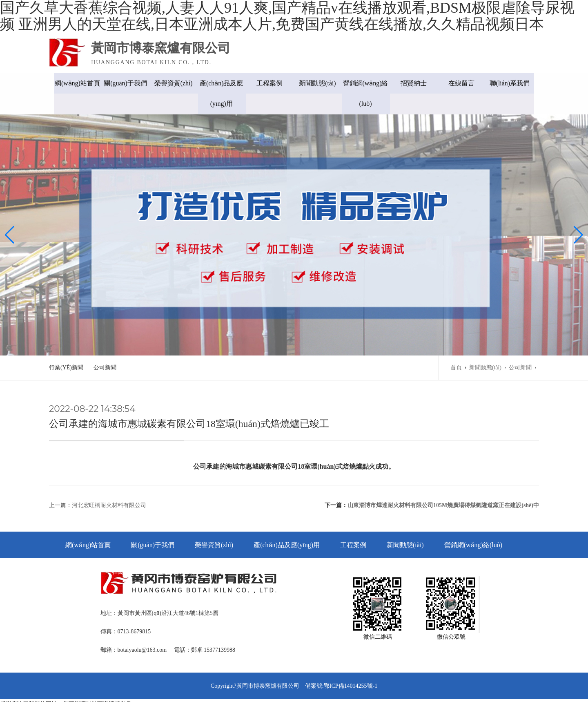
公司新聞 (105, 347)
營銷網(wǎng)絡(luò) (367, 93)
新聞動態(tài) (319, 83)
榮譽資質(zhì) (171, 83)
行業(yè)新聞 (66, 347)
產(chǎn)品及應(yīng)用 (221, 93)
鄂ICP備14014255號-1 (351, 669)
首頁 (456, 347)
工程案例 (269, 83)
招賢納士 (416, 83)
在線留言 (465, 83)
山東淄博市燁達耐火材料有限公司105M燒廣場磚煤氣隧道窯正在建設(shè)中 (443, 486)
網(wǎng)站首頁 (73, 83)
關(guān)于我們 (122, 83)
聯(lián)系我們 (515, 83)
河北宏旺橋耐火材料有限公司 (109, 486)
